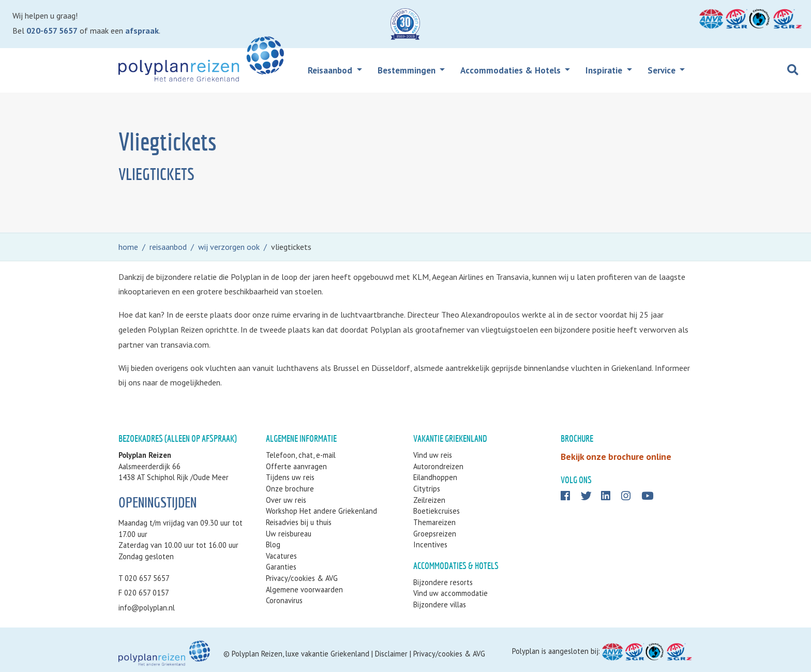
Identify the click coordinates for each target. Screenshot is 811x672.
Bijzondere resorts (443, 582)
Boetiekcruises (437, 511)
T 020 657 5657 (144, 578)
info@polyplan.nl (147, 608)
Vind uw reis (433, 455)
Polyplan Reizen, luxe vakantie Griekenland (301, 654)
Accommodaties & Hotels (512, 70)
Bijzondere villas (440, 604)
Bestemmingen (408, 70)
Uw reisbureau (289, 534)
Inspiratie (605, 70)
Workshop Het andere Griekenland (321, 511)
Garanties (281, 567)
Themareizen (434, 522)
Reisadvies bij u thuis (299, 522)
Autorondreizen (438, 466)
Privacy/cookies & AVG (302, 578)
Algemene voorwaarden (304, 589)
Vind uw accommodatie (450, 593)
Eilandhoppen (435, 477)
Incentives (430, 544)
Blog (273, 544)
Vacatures (281, 556)
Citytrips (427, 489)
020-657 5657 (52, 31)
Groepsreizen (435, 534)
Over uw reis (286, 500)
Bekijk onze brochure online (616, 457)
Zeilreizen (429, 500)
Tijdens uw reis (290, 477)
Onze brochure (290, 489)
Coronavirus (284, 600)
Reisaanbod (331, 70)
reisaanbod (168, 247)
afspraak (142, 31)
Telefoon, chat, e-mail (301, 455)
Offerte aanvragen (296, 466)
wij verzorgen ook (229, 247)
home (128, 247)
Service (663, 70)
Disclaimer (391, 654)
